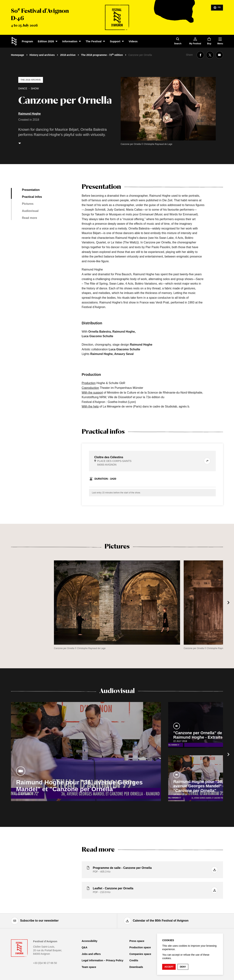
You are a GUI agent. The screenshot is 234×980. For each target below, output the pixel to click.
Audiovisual (30, 211)
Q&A (85, 947)
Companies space (140, 954)
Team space (89, 967)
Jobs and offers (91, 954)
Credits (134, 960)
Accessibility (90, 941)
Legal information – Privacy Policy (103, 960)
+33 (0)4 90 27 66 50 (45, 963)
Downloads (136, 967)
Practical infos (32, 197)
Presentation (31, 190)
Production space (140, 947)
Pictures (28, 204)
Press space (137, 941)
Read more (30, 218)
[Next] (229, 603)
